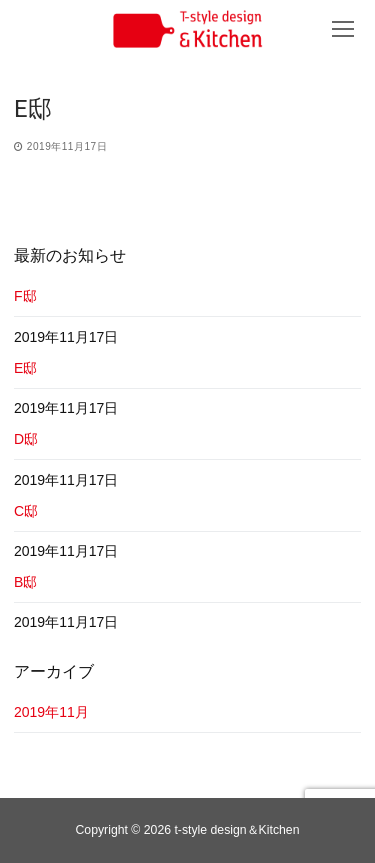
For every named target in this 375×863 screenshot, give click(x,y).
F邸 (25, 296)
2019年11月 (51, 712)
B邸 (25, 582)
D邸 (26, 439)
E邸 (25, 368)
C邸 (26, 511)
